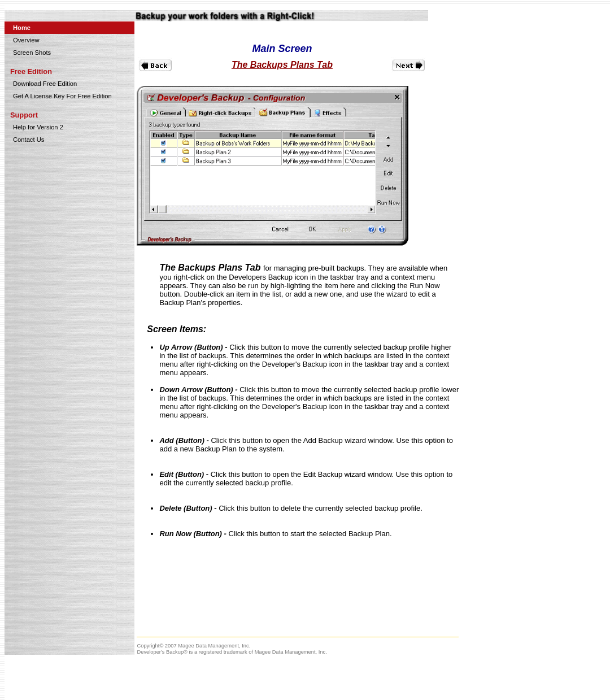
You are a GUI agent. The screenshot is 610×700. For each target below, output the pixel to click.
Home (22, 28)
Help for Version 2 (38, 127)
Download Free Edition (45, 84)
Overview (26, 40)
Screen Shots (32, 53)
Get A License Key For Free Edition (62, 96)
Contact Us (29, 140)
